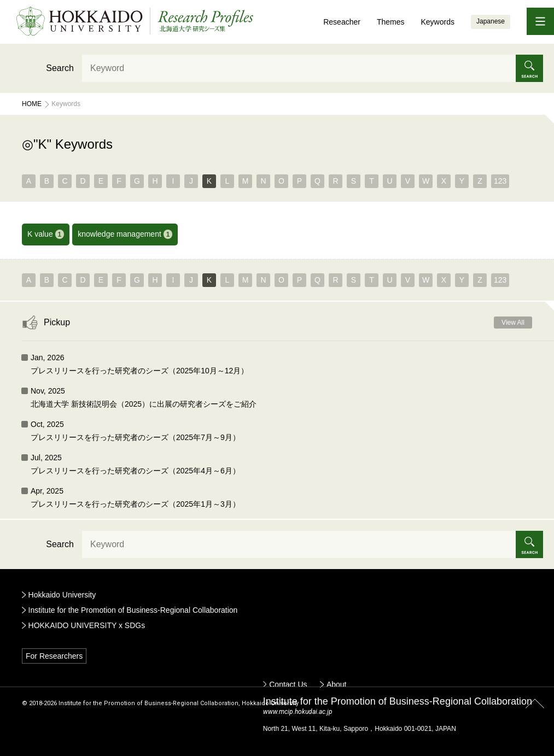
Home (32, 104)
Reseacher (342, 22)
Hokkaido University (62, 595)
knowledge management (125, 234)
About (337, 684)
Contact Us (288, 684)
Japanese (491, 21)
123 (500, 181)
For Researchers (54, 656)
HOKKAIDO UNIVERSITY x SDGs (87, 625)
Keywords (437, 22)
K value (46, 234)
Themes (391, 22)
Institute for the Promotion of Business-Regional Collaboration (133, 610)
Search (60, 68)
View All (513, 323)
